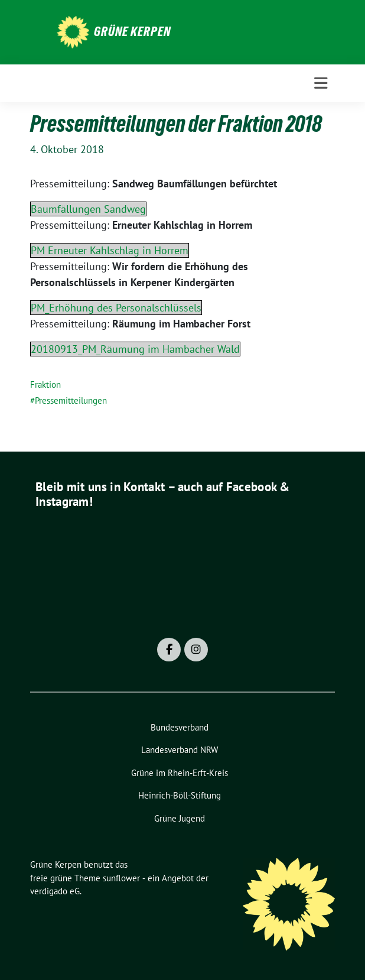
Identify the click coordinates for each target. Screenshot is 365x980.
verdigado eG (55, 891)
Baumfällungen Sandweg (88, 209)
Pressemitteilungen (71, 400)
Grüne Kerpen (132, 31)
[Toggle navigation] (321, 83)
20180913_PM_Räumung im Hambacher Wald (135, 349)
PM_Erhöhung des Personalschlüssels (116, 308)
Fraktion (45, 384)
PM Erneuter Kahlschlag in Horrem (110, 250)
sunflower (121, 878)
